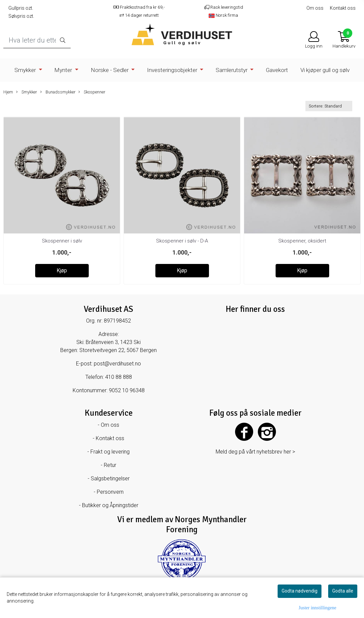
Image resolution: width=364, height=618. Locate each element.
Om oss (315, 8)
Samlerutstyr (232, 70)
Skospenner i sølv (62, 241)
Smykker (26, 70)
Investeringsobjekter (173, 70)
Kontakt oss (343, 8)
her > (289, 452)
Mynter (64, 70)
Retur (110, 465)
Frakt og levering (110, 452)
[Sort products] (329, 106)
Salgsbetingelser (110, 478)
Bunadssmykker (58, 92)
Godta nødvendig (300, 591)
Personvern (110, 492)
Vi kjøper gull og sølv (325, 70)
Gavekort (277, 70)
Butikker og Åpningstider (110, 505)
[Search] (37, 40)
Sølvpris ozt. (21, 16)
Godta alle (343, 591)
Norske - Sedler (110, 70)
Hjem (8, 92)
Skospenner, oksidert (302, 241)
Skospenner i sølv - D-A (182, 241)
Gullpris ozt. (21, 8)
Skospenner (92, 92)
